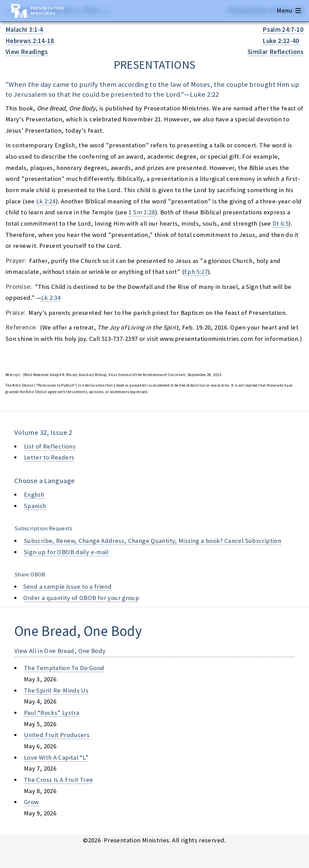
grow (31, 802)
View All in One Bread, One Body (60, 651)
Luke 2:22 (204, 94)
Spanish (35, 506)
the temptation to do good (64, 668)
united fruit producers (57, 735)
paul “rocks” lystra (52, 713)
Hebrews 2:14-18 (30, 41)
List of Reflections (50, 446)
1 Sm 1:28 (142, 212)
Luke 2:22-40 (281, 41)
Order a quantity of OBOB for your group (81, 598)
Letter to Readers (49, 457)
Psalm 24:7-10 (283, 30)
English (34, 495)
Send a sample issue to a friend (68, 586)
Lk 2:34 (51, 298)
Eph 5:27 (196, 272)
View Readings (27, 52)
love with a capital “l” (56, 757)
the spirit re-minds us (56, 690)
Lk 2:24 (46, 201)
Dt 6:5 (280, 223)
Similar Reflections (276, 52)
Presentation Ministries (47, 11)
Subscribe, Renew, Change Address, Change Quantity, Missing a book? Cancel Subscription (152, 541)
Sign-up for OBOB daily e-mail (66, 552)
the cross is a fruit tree (58, 780)
